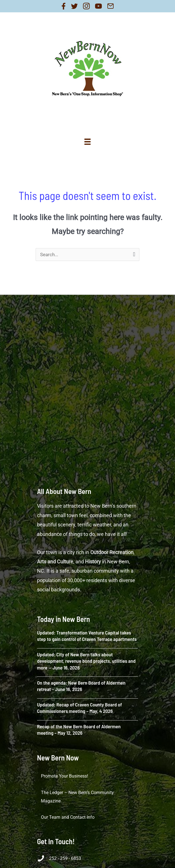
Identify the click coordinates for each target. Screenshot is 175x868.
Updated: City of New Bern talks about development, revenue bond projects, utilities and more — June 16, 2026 (86, 661)
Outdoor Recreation (112, 552)
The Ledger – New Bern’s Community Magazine (77, 797)
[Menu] (87, 142)
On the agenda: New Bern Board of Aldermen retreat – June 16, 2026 (81, 686)
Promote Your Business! (65, 776)
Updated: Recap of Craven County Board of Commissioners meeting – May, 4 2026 (80, 708)
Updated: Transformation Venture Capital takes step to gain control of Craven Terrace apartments (87, 636)
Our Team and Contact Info (68, 817)
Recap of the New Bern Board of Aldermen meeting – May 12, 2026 (79, 730)
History (93, 562)
